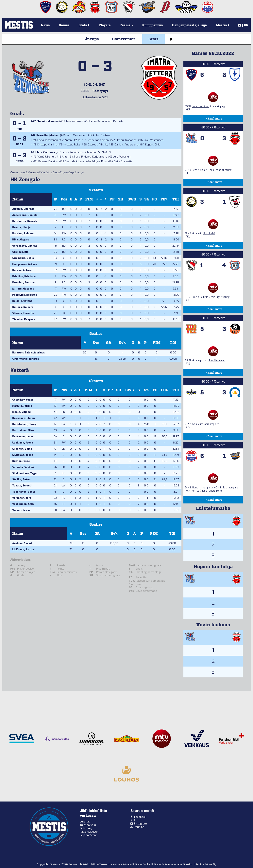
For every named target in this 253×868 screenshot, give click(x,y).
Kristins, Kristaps (24, 276)
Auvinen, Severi (22, 543)
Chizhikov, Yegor (23, 400)
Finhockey (86, 828)
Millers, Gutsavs (23, 289)
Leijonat (85, 822)
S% (147, 199)
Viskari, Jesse (21, 510)
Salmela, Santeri (23, 467)
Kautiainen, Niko (23, 430)
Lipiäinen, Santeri (24, 549)
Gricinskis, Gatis (23, 258)
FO (154, 199)
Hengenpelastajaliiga (189, 25)
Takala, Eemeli (22, 486)
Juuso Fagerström (211, 491)
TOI (176, 199)
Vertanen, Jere (22, 498)
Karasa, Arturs (22, 270)
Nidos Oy (211, 864)
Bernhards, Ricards (25, 221)
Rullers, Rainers (23, 307)
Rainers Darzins (48, 161)
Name (18, 199)
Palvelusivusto (89, 832)
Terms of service (110, 864)
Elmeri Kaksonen (48, 121)
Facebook (140, 817)
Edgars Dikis (153, 145)
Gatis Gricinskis (123, 161)
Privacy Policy (132, 864)
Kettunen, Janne (23, 436)
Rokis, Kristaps (22, 301)
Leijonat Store (88, 835)
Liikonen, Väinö (22, 449)
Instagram (141, 824)
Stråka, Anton (21, 479)
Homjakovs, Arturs (25, 264)
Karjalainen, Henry (24, 424)
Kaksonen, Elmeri (24, 418)
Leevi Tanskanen (48, 140)
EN (246, 25)
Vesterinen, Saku (23, 504)
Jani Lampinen (211, 424)
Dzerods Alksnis (97, 145)
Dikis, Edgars (21, 240)
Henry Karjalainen (100, 121)
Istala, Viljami (21, 412)
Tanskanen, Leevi (24, 492)
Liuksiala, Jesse (23, 455)
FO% (164, 199)
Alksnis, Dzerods (23, 209)
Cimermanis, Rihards (26, 359)
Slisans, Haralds (23, 313)
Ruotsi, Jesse (21, 461)
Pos (64, 199)
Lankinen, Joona (23, 443)
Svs (96, 343)
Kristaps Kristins (47, 145)
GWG (132, 199)
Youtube (139, 827)
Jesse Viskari (200, 170)
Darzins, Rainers (23, 233)
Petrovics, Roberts (25, 295)
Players (105, 25)
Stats (153, 39)
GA (109, 343)
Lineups (91, 39)
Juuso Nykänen (201, 106)
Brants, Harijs (21, 227)
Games (64, 25)
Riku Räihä (209, 234)
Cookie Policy (151, 864)
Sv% (122, 343)
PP (112, 199)
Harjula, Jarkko (22, 406)
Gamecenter (124, 39)
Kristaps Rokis (72, 145)
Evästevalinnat (171, 864)
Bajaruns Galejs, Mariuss (29, 353)
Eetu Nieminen (217, 361)
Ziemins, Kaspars (24, 319)
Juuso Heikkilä (200, 297)
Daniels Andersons (126, 145)
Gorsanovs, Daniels (25, 246)
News (45, 25)
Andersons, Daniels (25, 215)
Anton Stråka (101, 135)
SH (121, 199)
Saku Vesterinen (76, 135)
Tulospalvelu (88, 825)
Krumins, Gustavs (24, 283)
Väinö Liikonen (46, 157)
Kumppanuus (152, 25)
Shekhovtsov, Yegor (25, 473)
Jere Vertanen (74, 121)
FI (240, 25)
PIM (89, 199)
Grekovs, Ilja (20, 252)
